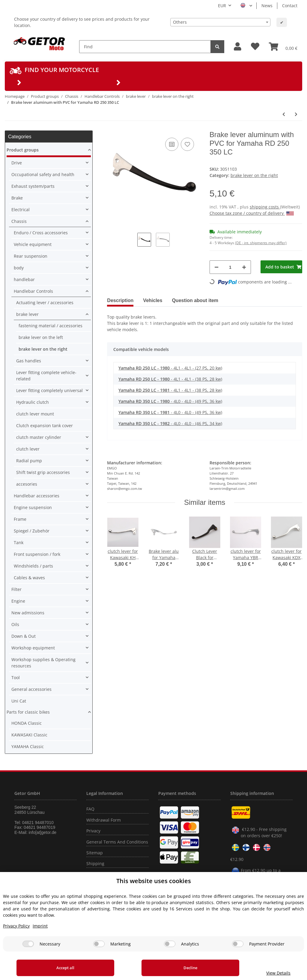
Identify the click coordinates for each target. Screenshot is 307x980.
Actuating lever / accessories (45, 303)
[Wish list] (255, 47)
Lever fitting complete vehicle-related (46, 376)
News (267, 6)
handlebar (24, 279)
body (19, 268)
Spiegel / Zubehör (32, 531)
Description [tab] (120, 300)
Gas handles (29, 361)
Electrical (21, 210)
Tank (19, 542)
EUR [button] (222, 6)
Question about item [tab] (195, 300)
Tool (16, 677)
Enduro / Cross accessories (41, 233)
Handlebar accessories (37, 496)
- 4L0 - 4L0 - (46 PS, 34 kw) (170, 423)
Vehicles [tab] (153, 300)
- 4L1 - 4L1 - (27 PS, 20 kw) (170, 368)
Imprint (40, 926)
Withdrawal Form (104, 820)
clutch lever (28, 449)
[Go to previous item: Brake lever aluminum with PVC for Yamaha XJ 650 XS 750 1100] (284, 114)
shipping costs (265, 207)
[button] (238, 47)
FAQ (90, 809)
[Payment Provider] (238, 944)
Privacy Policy (16, 926)
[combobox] (220, 22)
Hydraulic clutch (33, 402)
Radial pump (29, 461)
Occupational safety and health (43, 174)
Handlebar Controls (33, 291)
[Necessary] (28, 944)
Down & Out (24, 636)
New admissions (28, 613)
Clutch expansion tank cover (45, 426)
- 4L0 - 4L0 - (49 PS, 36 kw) (170, 401)
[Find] (145, 47)
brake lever (27, 314)
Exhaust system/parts (33, 186)
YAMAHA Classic (28, 746)
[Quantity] (230, 267)
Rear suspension (31, 256)
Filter (16, 589)
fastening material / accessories (51, 326)
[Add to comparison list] (172, 144)
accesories (27, 484)
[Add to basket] (281, 267)
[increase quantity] (244, 267)
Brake (17, 198)
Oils (15, 624)
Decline (171, 968)
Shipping (95, 863)
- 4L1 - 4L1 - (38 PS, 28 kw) (170, 379)
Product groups (23, 150)
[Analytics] (170, 944)
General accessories (31, 689)
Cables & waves (29, 578)
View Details (266, 973)
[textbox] (220, 22)
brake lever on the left (41, 337)
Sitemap (95, 853)
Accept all (59, 968)
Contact (290, 6)
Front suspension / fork (37, 554)
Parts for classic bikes (28, 712)
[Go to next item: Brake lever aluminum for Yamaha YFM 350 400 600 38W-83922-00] (296, 114)
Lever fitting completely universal (49, 390)
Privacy (93, 831)
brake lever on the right (254, 175)
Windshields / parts (33, 566)
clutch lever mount (35, 414)
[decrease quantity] (216, 267)
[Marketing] (99, 944)
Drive (17, 163)
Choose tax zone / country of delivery (252, 213)
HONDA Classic (27, 723)
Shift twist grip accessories (43, 472)
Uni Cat (19, 701)
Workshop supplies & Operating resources (43, 663)
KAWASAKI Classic (29, 735)
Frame (20, 519)
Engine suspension (33, 507)
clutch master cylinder (39, 437)
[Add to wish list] (187, 144)
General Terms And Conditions (117, 842)
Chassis (19, 221)
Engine (18, 601)
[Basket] (283, 46)
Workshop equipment (33, 648)
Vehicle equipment (33, 244)
